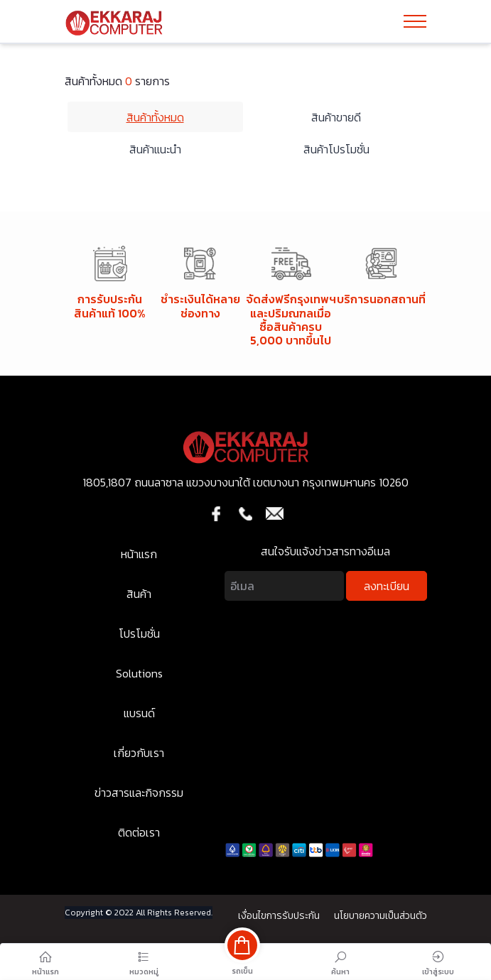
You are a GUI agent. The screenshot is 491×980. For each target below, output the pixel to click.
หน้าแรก (139, 554)
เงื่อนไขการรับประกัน (279, 916)
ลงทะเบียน (387, 586)
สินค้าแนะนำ (155, 149)
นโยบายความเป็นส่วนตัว (381, 916)
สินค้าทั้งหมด (155, 117)
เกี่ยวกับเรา (139, 753)
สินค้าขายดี (336, 117)
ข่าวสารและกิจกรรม (139, 793)
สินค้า (139, 594)
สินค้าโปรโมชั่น (336, 149)
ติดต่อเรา (139, 832)
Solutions (139, 673)
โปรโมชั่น (139, 633)
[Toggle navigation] (415, 21)
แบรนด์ (139, 713)
